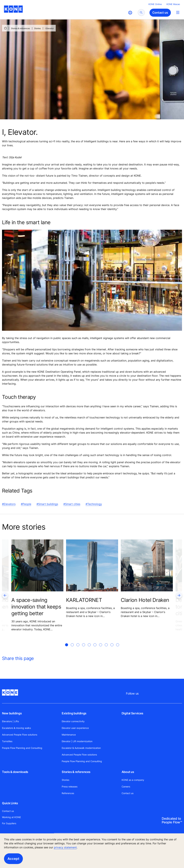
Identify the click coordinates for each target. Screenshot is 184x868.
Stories (37, 28)
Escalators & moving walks (16, 728)
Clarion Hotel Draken (145, 600)
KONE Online (155, 4)
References (68, 793)
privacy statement (65, 847)
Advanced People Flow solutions (20, 735)
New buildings (12, 713)
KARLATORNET (84, 600)
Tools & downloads (15, 772)
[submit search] (141, 13)
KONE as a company (133, 780)
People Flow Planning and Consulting (22, 748)
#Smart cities (72, 504)
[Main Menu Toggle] (178, 12)
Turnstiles (7, 741)
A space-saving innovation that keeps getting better (36, 607)
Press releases (70, 787)
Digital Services (132, 713)
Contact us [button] (160, 13)
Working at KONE (11, 817)
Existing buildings (74, 713)
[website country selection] (130, 13)
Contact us (128, 793)
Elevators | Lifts (10, 721)
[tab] (67, 649)
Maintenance (69, 735)
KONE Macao (173, 4)
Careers (126, 787)
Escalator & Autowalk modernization (81, 748)
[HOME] (5, 28)
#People (26, 504)
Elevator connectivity (73, 721)
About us (128, 772)
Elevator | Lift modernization (77, 741)
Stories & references (20, 28)
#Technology (94, 504)
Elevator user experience (75, 728)
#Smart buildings (47, 504)
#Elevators (9, 504)
